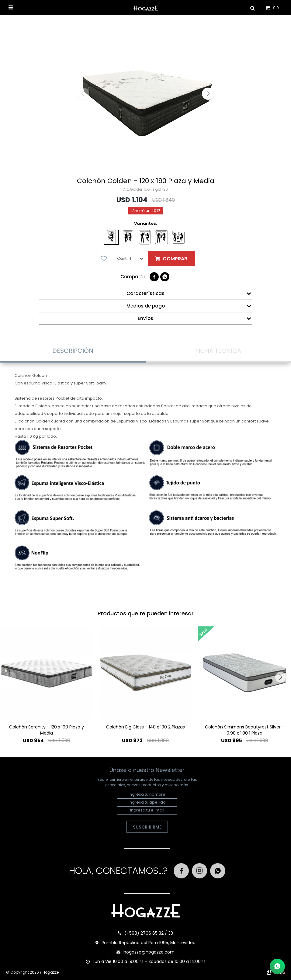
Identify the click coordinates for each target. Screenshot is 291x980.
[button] (208, 94)
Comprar (175, 259)
